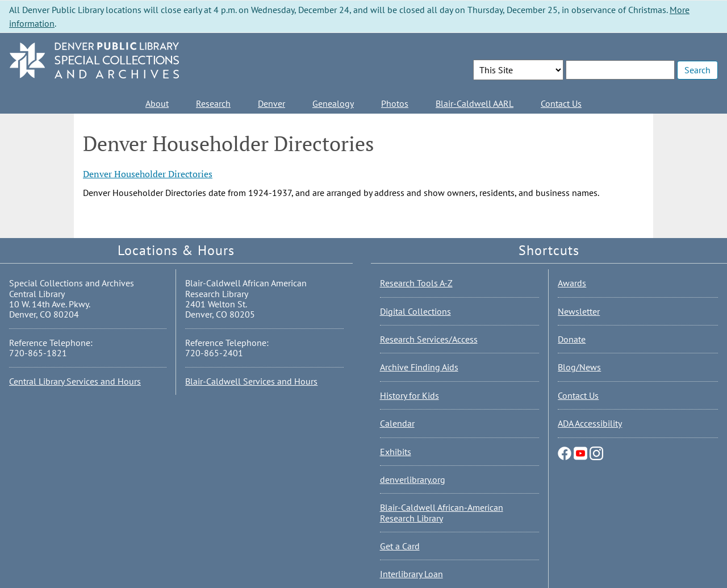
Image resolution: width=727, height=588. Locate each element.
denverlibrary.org (413, 479)
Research (213, 103)
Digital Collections (415, 311)
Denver (271, 103)
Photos (395, 103)
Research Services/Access (429, 339)
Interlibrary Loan (411, 574)
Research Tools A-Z (416, 283)
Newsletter (579, 311)
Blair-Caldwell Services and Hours (251, 381)
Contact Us (561, 103)
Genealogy (333, 103)
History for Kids (410, 395)
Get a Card (400, 546)
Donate (572, 339)
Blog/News (579, 367)
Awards (572, 283)
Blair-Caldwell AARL (475, 103)
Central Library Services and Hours (75, 381)
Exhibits (396, 452)
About (157, 103)
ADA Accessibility (590, 423)
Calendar (397, 423)
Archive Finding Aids (419, 367)
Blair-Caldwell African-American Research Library (442, 512)
